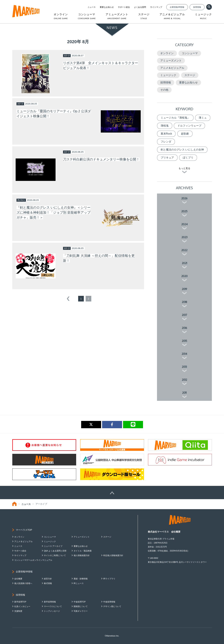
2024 (184, 224)
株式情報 (48, 583)
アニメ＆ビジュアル (172, 68)
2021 (184, 263)
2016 (184, 328)
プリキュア (167, 158)
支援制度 (18, 611)
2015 (184, 341)
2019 (184, 289)
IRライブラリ (109, 579)
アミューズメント (171, 61)
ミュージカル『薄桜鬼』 (175, 118)
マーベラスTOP (24, 530)
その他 (164, 90)
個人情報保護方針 (82, 555)
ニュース (92, 7)
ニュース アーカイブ (53, 546)
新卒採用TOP (20, 602)
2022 (184, 250)
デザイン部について (112, 606)
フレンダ (166, 142)
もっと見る (184, 168)
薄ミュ (203, 118)
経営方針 (48, 579)
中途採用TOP (80, 602)
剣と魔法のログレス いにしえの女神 (182, 150)
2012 (184, 380)
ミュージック (168, 75)
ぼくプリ (188, 158)
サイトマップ (156, 7)
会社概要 (18, 579)
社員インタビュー (22, 606)
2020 (184, 276)
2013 (184, 367)
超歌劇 (185, 134)
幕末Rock (166, 134)
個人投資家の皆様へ (23, 583)
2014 (184, 354)
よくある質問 (140, 7)
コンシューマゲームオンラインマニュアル (33, 560)
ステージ (190, 75)
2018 (184, 302)
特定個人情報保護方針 (113, 555)
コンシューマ (190, 53)
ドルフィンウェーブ (189, 126)
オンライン (167, 53)
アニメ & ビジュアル (24, 542)
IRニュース (79, 583)
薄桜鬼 (165, 126)
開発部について (81, 606)
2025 (184, 211)
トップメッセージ (52, 611)
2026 (184, 198)
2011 (184, 393)
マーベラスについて (53, 606)
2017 (184, 315)
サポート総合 (124, 7)
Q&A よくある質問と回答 (55, 551)
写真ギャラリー (81, 611)
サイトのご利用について (55, 555)
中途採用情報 (109, 602)
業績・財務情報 (81, 579)
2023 (184, 237)
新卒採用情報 (50, 602)
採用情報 (197, 7)
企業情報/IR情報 (177, 7)
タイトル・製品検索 (83, 551)
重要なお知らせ (107, 7)
